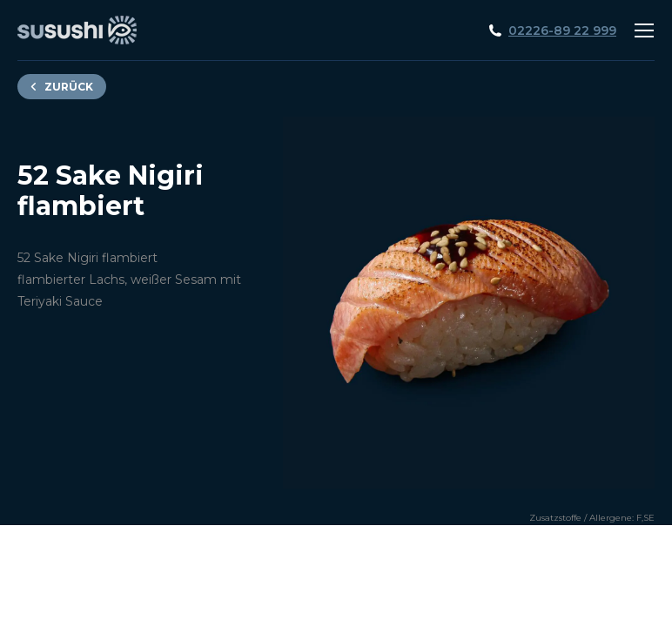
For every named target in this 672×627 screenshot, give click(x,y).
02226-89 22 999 (562, 30)
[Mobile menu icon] (644, 30)
